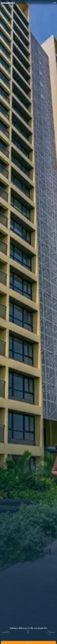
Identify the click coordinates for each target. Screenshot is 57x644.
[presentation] (5, 632)
